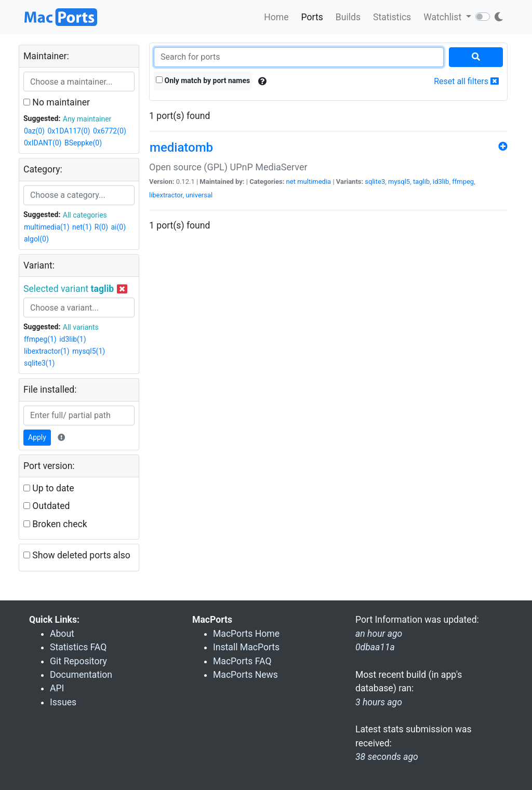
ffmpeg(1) (40, 339)
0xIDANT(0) (43, 143)
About (62, 634)
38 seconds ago (387, 757)
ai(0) (118, 227)
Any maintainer (87, 119)
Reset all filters (466, 81)
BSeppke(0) (83, 143)
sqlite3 (375, 182)
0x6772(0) (110, 131)
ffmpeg (463, 182)
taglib (421, 182)
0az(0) (34, 131)
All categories (85, 215)
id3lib (441, 182)
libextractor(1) (47, 351)
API (57, 688)
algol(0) (36, 239)
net (291, 182)
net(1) (82, 227)
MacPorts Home (246, 634)
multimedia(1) (47, 227)
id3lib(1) (72, 339)
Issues (63, 702)
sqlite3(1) (39, 363)
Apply (37, 437)
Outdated (46, 506)
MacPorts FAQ (242, 661)
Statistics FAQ (78, 647)
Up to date (49, 488)
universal (199, 195)
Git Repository (78, 661)
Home (276, 17)
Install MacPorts (246, 647)
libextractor (166, 195)
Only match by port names (203, 81)
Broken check (55, 524)
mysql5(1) (89, 351)
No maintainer (57, 102)
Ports (312, 17)
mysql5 (399, 182)
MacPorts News (245, 675)
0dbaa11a (375, 647)
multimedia (314, 182)
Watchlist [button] (443, 17)
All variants (81, 327)
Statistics (392, 17)
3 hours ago (379, 702)
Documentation (81, 675)
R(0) (101, 227)
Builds (348, 17)
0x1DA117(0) (69, 131)
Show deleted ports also (77, 555)
